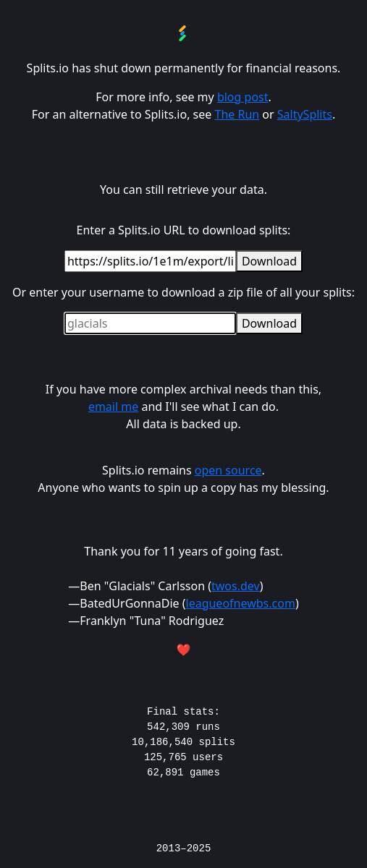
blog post (243, 97)
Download (269, 261)
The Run (237, 114)
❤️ (184, 650)
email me (113, 407)
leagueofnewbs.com (241, 603)
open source (228, 470)
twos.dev (236, 586)
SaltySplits (305, 114)
